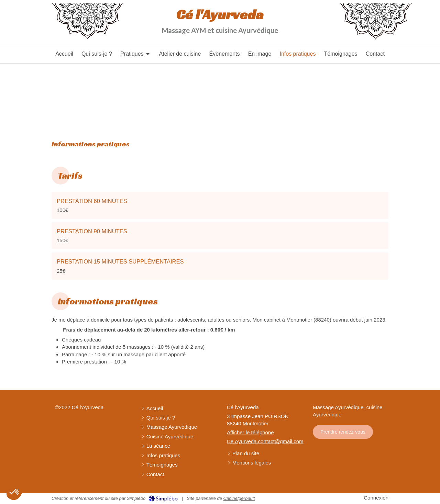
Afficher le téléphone (250, 432)
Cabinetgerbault (239, 498)
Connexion (376, 498)
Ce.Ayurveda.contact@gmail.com (265, 441)
